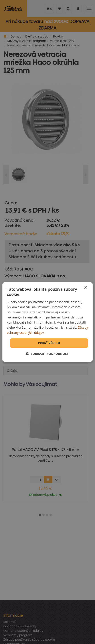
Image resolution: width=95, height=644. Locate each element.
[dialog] (48, 322)
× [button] (85, 287)
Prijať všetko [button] (49, 343)
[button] (48, 354)
